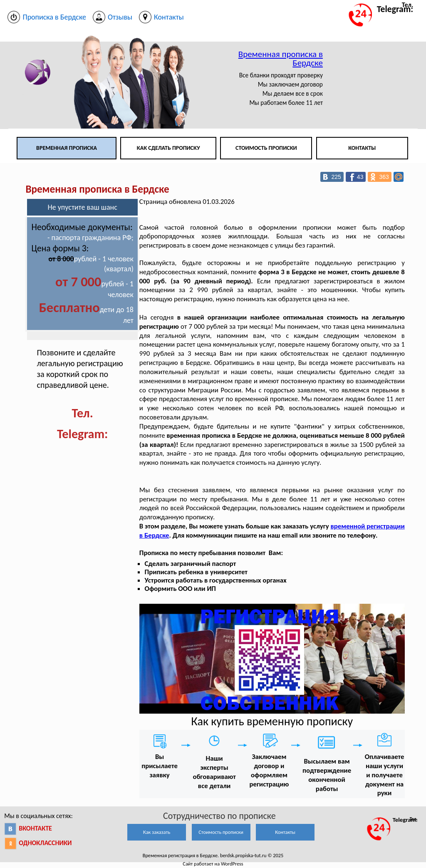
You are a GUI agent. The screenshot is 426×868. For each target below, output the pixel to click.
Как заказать (157, 832)
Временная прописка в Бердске (281, 58)
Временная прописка (67, 148)
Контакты (362, 148)
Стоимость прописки (266, 148)
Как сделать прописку (168, 148)
